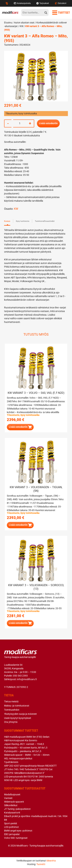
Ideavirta (51, 861)
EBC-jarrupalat (12, 834)
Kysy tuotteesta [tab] (23, 221)
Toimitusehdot (12, 710)
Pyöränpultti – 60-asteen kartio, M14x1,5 (26, 748)
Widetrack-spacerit (14, 802)
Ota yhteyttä (11, 722)
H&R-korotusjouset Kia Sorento (21, 740)
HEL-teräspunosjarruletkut (18, 758)
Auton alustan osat (24, 23)
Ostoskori (60, 3)
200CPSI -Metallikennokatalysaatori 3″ (24, 773)
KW (21, 26)
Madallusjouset (12, 794)
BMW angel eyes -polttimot (18, 831)
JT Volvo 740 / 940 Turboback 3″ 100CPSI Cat (28, 769)
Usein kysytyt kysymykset (18, 718)
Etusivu (8, 23)
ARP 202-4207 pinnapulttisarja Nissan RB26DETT (30, 766)
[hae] (46, 13)
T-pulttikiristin (11, 762)
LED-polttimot (11, 827)
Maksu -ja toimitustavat (17, 706)
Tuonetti (41, 864)
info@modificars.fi (27, 679)
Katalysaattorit (12, 813)
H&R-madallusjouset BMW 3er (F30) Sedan (27, 737)
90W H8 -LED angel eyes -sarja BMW (23, 780)
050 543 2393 (20, 676)
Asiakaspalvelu (22, 3)
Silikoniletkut (11, 805)
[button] (20, 427)
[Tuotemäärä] (20, 123)
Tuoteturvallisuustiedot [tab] (45, 221)
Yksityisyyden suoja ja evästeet (20, 714)
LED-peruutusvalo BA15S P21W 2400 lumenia (29, 777)
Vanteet (8, 798)
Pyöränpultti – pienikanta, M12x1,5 (23, 751)
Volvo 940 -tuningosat (16, 838)
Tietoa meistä (11, 701)
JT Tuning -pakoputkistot (17, 809)
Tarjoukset (43, 3)
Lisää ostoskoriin (48, 123)
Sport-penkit (11, 823)
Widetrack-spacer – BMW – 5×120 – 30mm (27, 755)
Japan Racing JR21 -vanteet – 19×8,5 (24, 744)
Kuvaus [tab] (7, 221)
